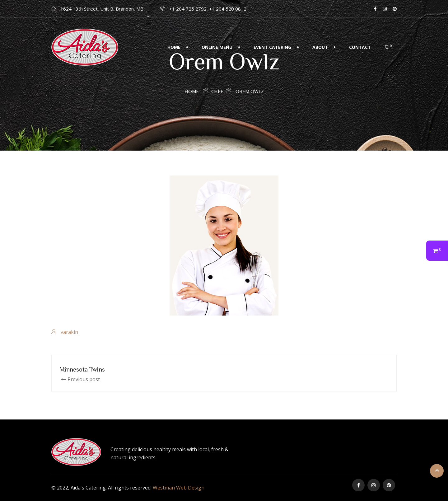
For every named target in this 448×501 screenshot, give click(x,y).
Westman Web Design (179, 488)
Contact (360, 47)
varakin (69, 332)
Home (174, 47)
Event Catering (272, 47)
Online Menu (217, 47)
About (320, 47)
